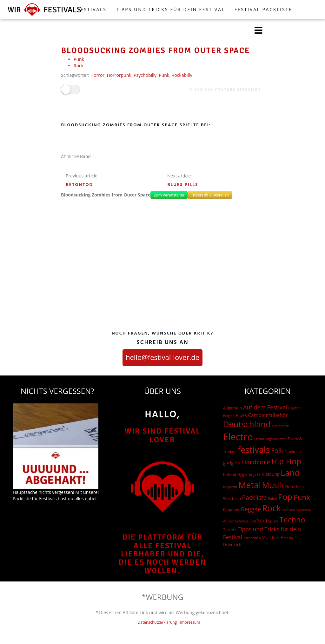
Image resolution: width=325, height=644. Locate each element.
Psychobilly (145, 75)
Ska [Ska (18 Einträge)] (253, 521)
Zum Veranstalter (169, 195)
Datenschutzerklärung (157, 622)
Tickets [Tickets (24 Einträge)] (230, 530)
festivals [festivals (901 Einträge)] (254, 450)
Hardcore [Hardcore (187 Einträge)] (256, 462)
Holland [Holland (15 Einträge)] (230, 474)
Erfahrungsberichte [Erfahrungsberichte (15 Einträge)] (271, 439)
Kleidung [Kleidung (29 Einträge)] (270, 474)
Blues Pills (183, 185)
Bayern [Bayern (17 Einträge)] (294, 408)
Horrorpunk (119, 75)
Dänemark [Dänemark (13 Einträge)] (281, 426)
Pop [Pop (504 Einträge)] (285, 497)
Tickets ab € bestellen (210, 195)
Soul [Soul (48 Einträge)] (262, 521)
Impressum (190, 622)
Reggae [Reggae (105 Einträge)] (251, 509)
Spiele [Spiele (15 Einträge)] (273, 521)
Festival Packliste (263, 9)
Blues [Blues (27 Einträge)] (241, 415)
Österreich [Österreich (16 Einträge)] (232, 544)
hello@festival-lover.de (162, 357)
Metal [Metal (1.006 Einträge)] (250, 485)
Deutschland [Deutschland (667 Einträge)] (247, 424)
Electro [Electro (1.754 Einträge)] (238, 437)
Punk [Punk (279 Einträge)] (302, 497)
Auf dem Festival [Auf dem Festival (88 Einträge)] (265, 407)
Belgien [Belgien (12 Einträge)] (229, 416)
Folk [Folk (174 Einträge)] (277, 450)
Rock (79, 66)
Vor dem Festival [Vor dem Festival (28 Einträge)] (279, 538)
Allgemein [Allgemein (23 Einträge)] (233, 408)
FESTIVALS (92, 9)
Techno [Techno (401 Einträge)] (292, 520)
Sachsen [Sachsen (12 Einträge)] (289, 510)
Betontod (80, 185)
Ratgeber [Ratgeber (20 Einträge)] (232, 510)
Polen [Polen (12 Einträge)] (272, 499)
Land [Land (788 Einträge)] (290, 473)
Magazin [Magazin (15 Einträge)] (230, 487)
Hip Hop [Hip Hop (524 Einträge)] (286, 461)
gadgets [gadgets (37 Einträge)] (232, 462)
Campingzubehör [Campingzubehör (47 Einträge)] (268, 415)
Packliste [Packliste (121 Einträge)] (255, 498)
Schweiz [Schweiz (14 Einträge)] (242, 521)
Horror (97, 75)
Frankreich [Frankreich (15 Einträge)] (294, 451)
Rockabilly (182, 75)
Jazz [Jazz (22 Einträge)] (257, 474)
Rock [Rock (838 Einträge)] (272, 508)
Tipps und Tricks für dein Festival (171, 9)
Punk (79, 59)
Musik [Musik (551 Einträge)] (273, 485)
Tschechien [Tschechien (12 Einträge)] (252, 538)
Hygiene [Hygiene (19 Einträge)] (245, 474)
